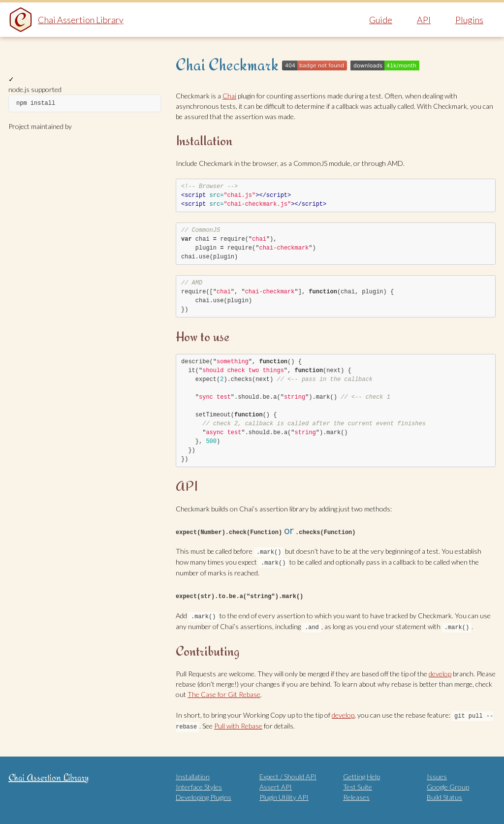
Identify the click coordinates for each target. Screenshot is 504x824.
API (424, 20)
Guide (381, 20)
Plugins (469, 20)
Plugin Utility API (284, 794)
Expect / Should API (288, 773)
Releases (356, 794)
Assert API (276, 783)
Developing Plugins (204, 794)
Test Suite (358, 783)
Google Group (448, 783)
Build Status (444, 794)
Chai (229, 96)
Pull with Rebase (238, 723)
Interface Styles (199, 783)
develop (440, 671)
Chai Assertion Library (81, 20)
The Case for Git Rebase (224, 692)
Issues (437, 773)
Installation (193, 773)
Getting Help (362, 773)
